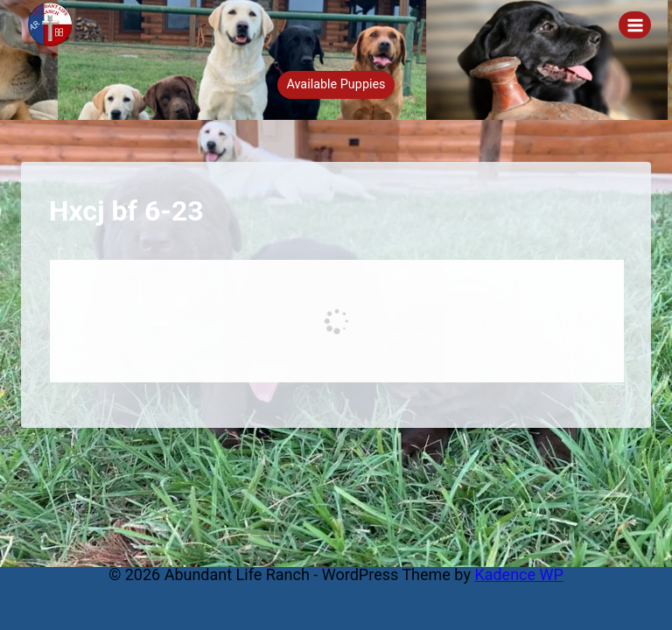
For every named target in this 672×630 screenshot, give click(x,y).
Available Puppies (336, 84)
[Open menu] (635, 25)
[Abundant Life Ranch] (58, 24)
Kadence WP (518, 574)
